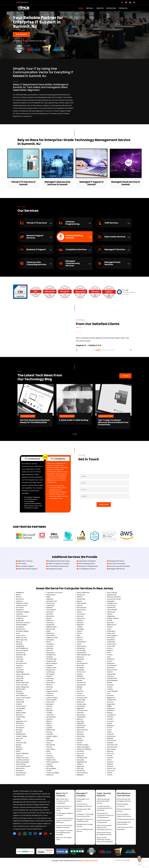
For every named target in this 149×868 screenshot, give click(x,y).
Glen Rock (80, 735)
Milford (18, 599)
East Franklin (51, 752)
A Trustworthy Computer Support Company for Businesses (65, 824)
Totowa (80, 697)
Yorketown (50, 697)
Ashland (80, 609)
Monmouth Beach (22, 654)
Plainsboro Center (22, 607)
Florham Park (81, 729)
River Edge (80, 724)
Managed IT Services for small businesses (85, 824)
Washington (111, 635)
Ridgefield (80, 712)
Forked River (51, 609)
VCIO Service (21, 567)
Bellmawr (80, 722)
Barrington (50, 707)
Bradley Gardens (113, 622)
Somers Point (81, 686)
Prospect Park (51, 665)
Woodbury (80, 671)
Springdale (111, 605)
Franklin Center (52, 671)
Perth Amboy (112, 744)
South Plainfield (113, 695)
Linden (109, 735)
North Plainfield (112, 684)
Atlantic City (111, 771)
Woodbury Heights (23, 635)
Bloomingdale (51, 771)
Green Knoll (50, 705)
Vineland (110, 765)
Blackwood (50, 620)
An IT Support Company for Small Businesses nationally (64, 837)
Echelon (79, 742)
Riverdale (19, 733)
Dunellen (49, 731)
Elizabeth (110, 767)
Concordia (20, 673)
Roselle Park (81, 773)
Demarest (50, 616)
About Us (100, 8)
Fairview (110, 618)
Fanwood (50, 759)
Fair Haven (50, 650)
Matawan (80, 626)
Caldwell (49, 767)
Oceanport (50, 648)
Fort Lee (110, 731)
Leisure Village (21, 767)
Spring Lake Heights (23, 765)
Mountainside (51, 720)
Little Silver (50, 652)
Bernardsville (51, 748)
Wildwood (50, 624)
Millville (109, 709)
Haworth (19, 671)
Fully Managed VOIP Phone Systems (124, 829)
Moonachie (20, 603)
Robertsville (81, 739)
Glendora (50, 611)
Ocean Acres (112, 648)
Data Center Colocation (117, 567)
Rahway (110, 716)
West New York (112, 748)
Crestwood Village (53, 776)
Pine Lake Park (82, 611)
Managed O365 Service (116, 573)
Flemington (20, 773)
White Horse (81, 622)
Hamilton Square (83, 748)
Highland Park (112, 599)
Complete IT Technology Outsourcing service (85, 819)
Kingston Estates (52, 695)
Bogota (79, 605)
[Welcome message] (139, 859)
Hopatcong (111, 616)
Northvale (50, 618)
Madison (110, 654)
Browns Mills (81, 703)
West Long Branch (53, 765)
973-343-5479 (22, 2)
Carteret (110, 692)
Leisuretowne (21, 656)
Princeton (110, 720)
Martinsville (81, 731)
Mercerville (80, 763)
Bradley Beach (21, 737)
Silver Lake (20, 742)
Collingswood (112, 607)
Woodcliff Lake (52, 663)
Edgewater (81, 769)
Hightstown (50, 637)
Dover (109, 656)
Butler (48, 754)
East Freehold (51, 614)
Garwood (19, 759)
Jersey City (111, 773)
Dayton (49, 746)
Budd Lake (80, 669)
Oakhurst (19, 707)
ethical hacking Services (86, 567)
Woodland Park (82, 761)
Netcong (19, 646)
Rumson (49, 712)
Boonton (80, 643)
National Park (21, 633)
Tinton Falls (111, 650)
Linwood (49, 709)
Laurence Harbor (52, 701)
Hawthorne (111, 667)
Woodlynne (20, 631)
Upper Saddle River (83, 597)
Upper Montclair (82, 733)
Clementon (50, 626)
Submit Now (104, 507)
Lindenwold (111, 646)
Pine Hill (79, 692)
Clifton (109, 763)
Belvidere (19, 695)
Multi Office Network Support (27, 573)
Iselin (109, 660)
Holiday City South (22, 761)
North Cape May (22, 643)
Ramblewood (51, 658)
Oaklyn (18, 722)
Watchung (50, 682)
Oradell (49, 773)
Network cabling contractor (123, 808)
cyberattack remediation (87, 565)
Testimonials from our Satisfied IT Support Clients (64, 812)
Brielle (48, 601)
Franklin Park (111, 611)
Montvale (80, 620)
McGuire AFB (51, 633)
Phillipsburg (111, 620)
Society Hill (20, 682)
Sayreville (110, 737)
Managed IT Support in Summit (92, 183)
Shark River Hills (21, 658)
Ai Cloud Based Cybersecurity (58, 570)
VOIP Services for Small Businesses (125, 834)
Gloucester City (82, 714)
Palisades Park (112, 682)
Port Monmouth (21, 667)
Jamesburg (50, 675)
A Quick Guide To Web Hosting (80, 422)
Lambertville (20, 705)
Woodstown (20, 731)
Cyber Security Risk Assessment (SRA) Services (103, 804)
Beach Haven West (23, 686)
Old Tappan (51, 678)
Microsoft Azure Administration (119, 570)
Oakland (80, 767)
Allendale (50, 714)
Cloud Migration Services (86, 573)
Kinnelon (80, 678)
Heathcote (50, 699)
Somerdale (50, 643)
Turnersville (20, 697)
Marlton (79, 665)
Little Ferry (80, 695)
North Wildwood (22, 699)
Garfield (110, 722)
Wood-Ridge (81, 654)
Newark (110, 776)
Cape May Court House (55, 597)
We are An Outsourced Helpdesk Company (64, 830)
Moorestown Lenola (114, 603)
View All (125, 377)
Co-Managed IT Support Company (65, 818)
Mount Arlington (52, 667)
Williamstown (112, 628)
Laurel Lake (20, 663)
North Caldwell (52, 703)
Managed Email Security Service (58, 565)
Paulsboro (50, 669)
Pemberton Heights (23, 616)
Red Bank (80, 744)
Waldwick (80, 680)
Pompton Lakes (82, 701)
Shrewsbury (20, 727)
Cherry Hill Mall (112, 614)
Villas (79, 639)
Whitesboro (20, 614)
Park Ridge (80, 633)
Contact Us (123, 8)
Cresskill (80, 631)
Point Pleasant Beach (24, 769)
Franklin (110, 727)
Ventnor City (81, 675)
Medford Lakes (21, 716)
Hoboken (110, 746)
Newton (80, 746)
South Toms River (22, 688)
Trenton (110, 778)
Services (90, 8)
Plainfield (110, 742)
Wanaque (80, 737)
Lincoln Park (81, 682)
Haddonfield (81, 720)
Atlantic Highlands (22, 756)
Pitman (79, 637)
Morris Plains (51, 686)
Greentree (80, 716)
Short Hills (80, 771)
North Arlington (112, 639)
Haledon (80, 601)
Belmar (49, 646)
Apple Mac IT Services (24, 565)
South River (111, 641)
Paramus (110, 705)
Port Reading (21, 712)
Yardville (49, 716)
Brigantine (80, 628)
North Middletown (22, 652)
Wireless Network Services (123, 824)
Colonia (110, 658)
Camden (110, 761)
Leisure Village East (23, 690)
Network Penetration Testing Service (104, 825)
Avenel (109, 665)
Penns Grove (51, 607)
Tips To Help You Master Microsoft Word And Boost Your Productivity (121, 423)
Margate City (51, 673)
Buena (18, 754)
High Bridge (20, 675)
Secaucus (111, 688)
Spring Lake (20, 624)
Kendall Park (81, 652)
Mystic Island (81, 614)
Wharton (49, 688)
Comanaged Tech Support (83, 803)
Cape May (20, 680)
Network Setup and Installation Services (124, 803)
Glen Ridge (50, 744)
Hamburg (19, 648)
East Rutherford (82, 667)
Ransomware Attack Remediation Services (104, 838)
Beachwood (81, 718)
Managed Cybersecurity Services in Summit (57, 183)
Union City (111, 756)
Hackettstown (82, 656)
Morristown (111, 671)
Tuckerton (20, 669)
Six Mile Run (20, 622)
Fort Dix (49, 756)
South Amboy (82, 650)
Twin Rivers (50, 718)
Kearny (110, 733)
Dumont (110, 652)
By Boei (139, 865)
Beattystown (21, 771)
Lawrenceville (21, 720)
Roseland (50, 660)
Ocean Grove (21, 639)
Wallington (81, 727)
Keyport (49, 727)
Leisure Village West (23, 678)
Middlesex (80, 778)
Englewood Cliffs (52, 641)
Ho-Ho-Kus (20, 729)
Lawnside (19, 618)
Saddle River (20, 650)
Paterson (110, 769)
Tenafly (110, 624)
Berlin (48, 742)
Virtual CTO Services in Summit (23, 183)
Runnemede (81, 603)
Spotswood (81, 599)
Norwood (50, 654)
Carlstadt (50, 684)
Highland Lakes (52, 631)
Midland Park (51, 733)
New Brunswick (112, 750)
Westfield (111, 714)
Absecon (80, 641)
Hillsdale (80, 690)
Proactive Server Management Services (84, 808)
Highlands (50, 603)
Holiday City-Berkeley (84, 752)
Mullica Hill (19, 684)
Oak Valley (20, 665)
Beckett (49, 622)
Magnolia (19, 752)
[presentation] (77, 352)
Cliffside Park (112, 703)
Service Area (111, 8)
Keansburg (81, 663)
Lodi (108, 697)
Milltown (49, 724)
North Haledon (82, 607)
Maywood (80, 660)
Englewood (111, 712)
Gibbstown (20, 703)
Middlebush (20, 597)
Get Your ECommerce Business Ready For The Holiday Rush (41, 423)
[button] (94, 352)
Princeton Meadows (114, 601)
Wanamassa (51, 599)
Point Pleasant (112, 669)
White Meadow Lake (84, 658)
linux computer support (25, 570)
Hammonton (112, 609)
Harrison (110, 675)
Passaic (110, 759)
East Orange (111, 752)
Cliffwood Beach (22, 620)
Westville (19, 735)
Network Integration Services (124, 814)
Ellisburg (19, 750)
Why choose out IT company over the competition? (63, 804)
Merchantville (21, 692)
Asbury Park (111, 637)
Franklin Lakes (81, 707)
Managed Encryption (54, 573)
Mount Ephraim (21, 776)
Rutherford (111, 663)
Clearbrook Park (22, 609)
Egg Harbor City (21, 724)
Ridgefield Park (82, 765)
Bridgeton (111, 729)
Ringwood (80, 759)
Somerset (111, 699)
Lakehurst (19, 605)
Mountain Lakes (21, 746)
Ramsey (110, 631)
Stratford (50, 722)
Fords (109, 633)
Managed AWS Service (116, 565)
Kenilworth (50, 778)
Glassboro (111, 680)
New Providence (82, 776)
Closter (79, 616)
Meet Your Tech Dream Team (64, 843)
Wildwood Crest (22, 641)
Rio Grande (20, 611)
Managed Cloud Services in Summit (126, 183)
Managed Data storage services (85, 829)
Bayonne (110, 754)
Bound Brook (81, 688)
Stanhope (19, 660)
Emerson (49, 750)
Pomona (49, 735)
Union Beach (51, 639)
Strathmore (51, 761)
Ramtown (50, 690)
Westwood (81, 705)
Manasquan (51, 656)
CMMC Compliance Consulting (58, 567)
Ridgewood (111, 701)
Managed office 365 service (84, 814)
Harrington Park (52, 605)
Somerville (80, 754)
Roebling (19, 714)
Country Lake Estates (23, 701)
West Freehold (112, 597)
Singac (18, 744)
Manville (80, 684)
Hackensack (111, 739)
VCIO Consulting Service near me (85, 834)
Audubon (80, 624)
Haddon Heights (52, 739)
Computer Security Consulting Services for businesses (105, 812)
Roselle (110, 686)
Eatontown (81, 756)
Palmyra (49, 729)
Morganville (50, 628)
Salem (49, 635)
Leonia (79, 648)
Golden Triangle (22, 739)
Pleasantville (112, 678)
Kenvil (18, 637)
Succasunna (81, 618)
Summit (110, 690)
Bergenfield (111, 707)
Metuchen (111, 626)
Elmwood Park (112, 673)
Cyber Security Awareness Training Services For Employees (105, 844)
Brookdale (80, 673)
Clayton (80, 635)
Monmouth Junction (23, 626)
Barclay (19, 748)
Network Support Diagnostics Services (124, 819)
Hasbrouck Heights (83, 750)
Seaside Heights (22, 628)
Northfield (50, 769)
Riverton (19, 601)
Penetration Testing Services (88, 570)
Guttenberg (81, 709)
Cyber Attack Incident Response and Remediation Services (104, 831)
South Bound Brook (23, 763)
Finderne (49, 680)
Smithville (50, 737)
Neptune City (21, 778)
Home (81, 8)
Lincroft (49, 692)
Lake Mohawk (81, 646)
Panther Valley (21, 709)
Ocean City (81, 699)
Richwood (19, 718)
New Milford (111, 643)
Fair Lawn (110, 724)
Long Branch (111, 718)
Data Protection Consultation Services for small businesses (104, 819)
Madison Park (51, 763)
